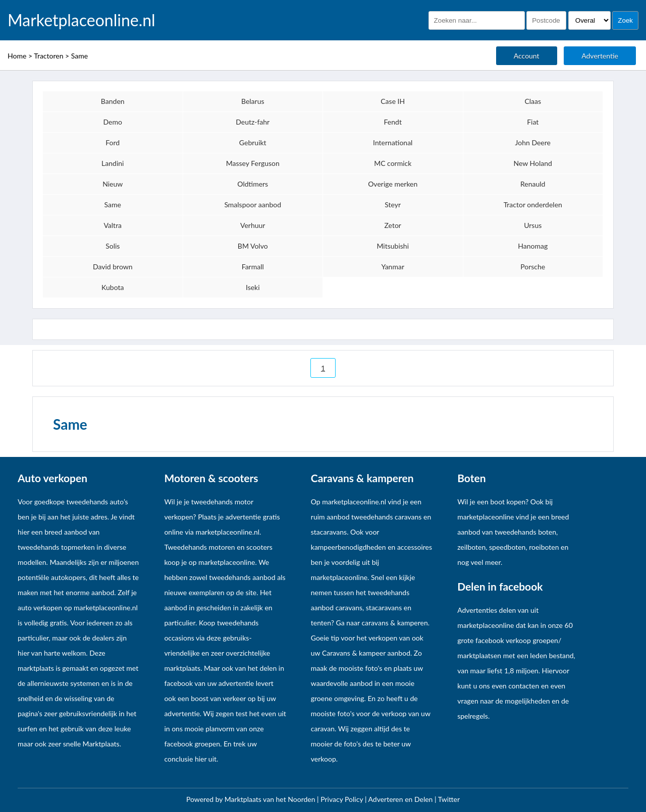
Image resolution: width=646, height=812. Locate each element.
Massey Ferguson (253, 163)
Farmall (253, 267)
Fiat (533, 122)
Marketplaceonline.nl (82, 20)
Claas (533, 101)
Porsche (533, 267)
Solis (113, 246)
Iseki (253, 287)
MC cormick (393, 163)
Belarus (253, 101)
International (393, 142)
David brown (113, 267)
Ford (113, 142)
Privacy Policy (343, 799)
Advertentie (600, 56)
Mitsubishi (393, 246)
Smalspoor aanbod (253, 205)
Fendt (393, 122)
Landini (113, 163)
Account (527, 56)
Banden (113, 101)
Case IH (393, 101)
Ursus (533, 225)
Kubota (113, 287)
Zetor (393, 225)
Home (17, 56)
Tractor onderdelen (533, 205)
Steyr (393, 205)
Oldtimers (253, 184)
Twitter (449, 799)
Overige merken (393, 184)
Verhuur (253, 225)
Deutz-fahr (253, 122)
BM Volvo (253, 246)
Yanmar (393, 267)
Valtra (113, 225)
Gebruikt (253, 142)
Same (79, 56)
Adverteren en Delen (401, 799)
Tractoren (48, 56)
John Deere (533, 142)
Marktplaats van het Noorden (271, 799)
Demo (113, 122)
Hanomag (533, 246)
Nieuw (113, 184)
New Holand (533, 163)
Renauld (533, 184)
